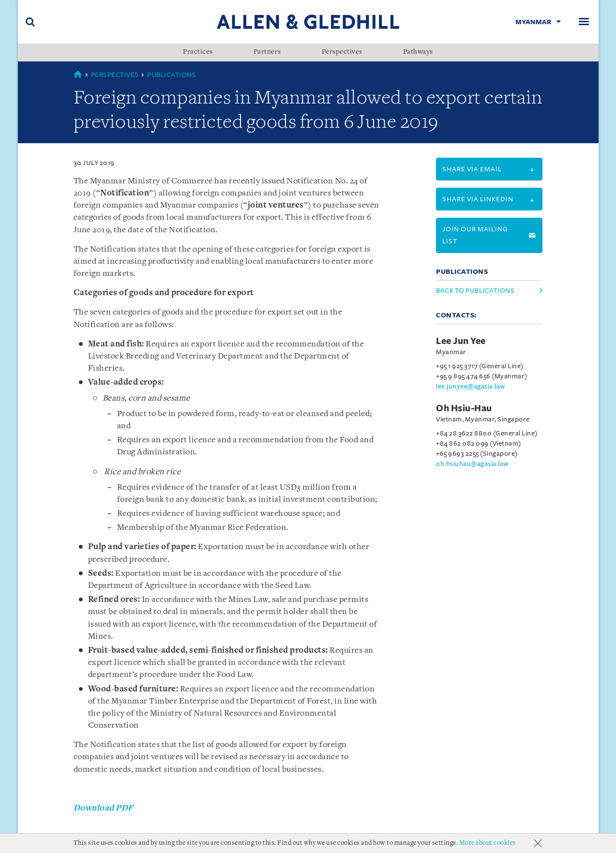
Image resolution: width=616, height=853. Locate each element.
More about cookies (488, 843)
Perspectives (342, 52)
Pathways (418, 52)
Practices (198, 52)
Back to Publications (475, 291)
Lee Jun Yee (461, 341)
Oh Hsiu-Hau (464, 408)
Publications (172, 75)
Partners (267, 52)
